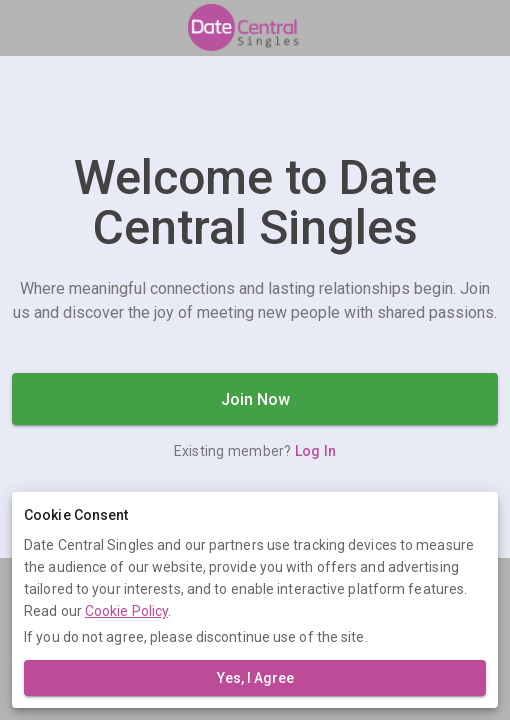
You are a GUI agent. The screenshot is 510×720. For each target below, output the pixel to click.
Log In (316, 451)
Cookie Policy (126, 611)
